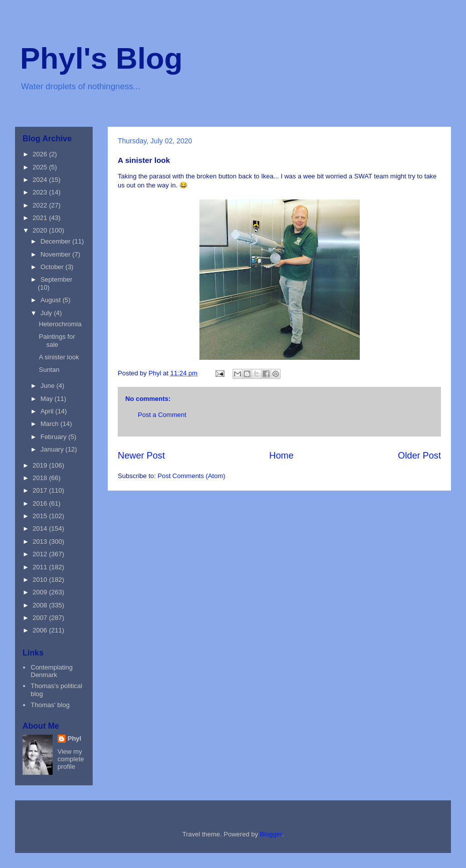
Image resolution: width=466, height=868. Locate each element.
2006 (41, 630)
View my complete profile (71, 759)
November (57, 254)
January (53, 449)
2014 (41, 528)
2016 (41, 503)
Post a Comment (162, 415)
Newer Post (141, 456)
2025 (41, 167)
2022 (41, 205)
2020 (41, 230)
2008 (41, 605)
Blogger (271, 834)
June (49, 386)
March (51, 424)
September (57, 279)
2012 (41, 554)
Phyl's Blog (101, 58)
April (48, 411)
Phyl (74, 738)
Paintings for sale (57, 341)
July (47, 313)
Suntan (49, 370)
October (53, 267)
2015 (41, 516)
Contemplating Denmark (52, 671)
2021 (41, 218)
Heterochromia (60, 324)
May (48, 399)
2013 (41, 541)
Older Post (419, 456)
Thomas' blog (50, 705)
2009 (41, 592)
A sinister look (59, 357)
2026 (41, 154)
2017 (41, 490)
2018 (41, 478)
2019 (41, 465)
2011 (41, 567)
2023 (41, 192)
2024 (41, 180)
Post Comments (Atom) (192, 476)
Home (281, 456)
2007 (41, 618)
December (57, 241)
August (52, 300)
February (55, 437)
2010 (41, 580)
